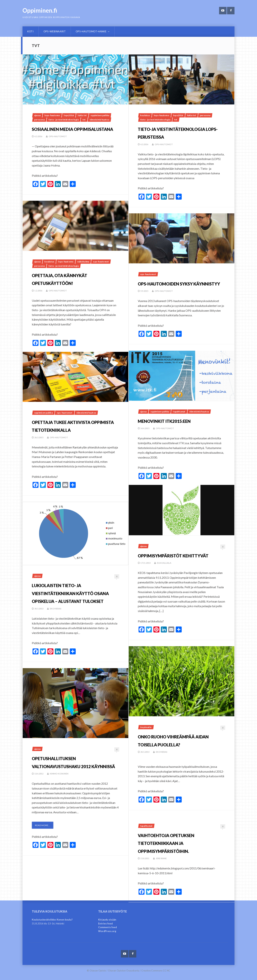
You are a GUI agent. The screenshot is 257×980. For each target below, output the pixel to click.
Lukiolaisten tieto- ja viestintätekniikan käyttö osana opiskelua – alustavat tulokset (75, 596)
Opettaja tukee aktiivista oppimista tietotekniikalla (67, 429)
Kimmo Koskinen (61, 782)
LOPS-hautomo (52, 115)
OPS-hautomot (60, 144)
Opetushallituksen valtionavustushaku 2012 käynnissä (69, 766)
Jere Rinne (163, 858)
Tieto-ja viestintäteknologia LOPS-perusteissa (175, 136)
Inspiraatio (146, 727)
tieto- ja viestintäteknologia (64, 120)
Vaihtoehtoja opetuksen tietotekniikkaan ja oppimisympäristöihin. (181, 842)
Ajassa (37, 115)
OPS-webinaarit (55, 31)
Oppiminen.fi (40, 10)
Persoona (39, 120)
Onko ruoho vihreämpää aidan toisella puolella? (170, 744)
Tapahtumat (179, 412)
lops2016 (69, 115)
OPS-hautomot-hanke (91, 31)
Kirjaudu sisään (107, 920)
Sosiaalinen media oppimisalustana (64, 132)
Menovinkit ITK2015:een (179, 420)
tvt (84, 120)
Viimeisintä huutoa (99, 120)
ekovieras (58, 616)
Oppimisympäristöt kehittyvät (171, 559)
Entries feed (105, 924)
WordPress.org (107, 931)
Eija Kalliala (166, 571)
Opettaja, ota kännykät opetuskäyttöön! (74, 279)
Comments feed (107, 927)
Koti (30, 31)
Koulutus (145, 115)
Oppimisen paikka (100, 115)
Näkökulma (83, 262)
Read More (43, 833)
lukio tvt (82, 115)
